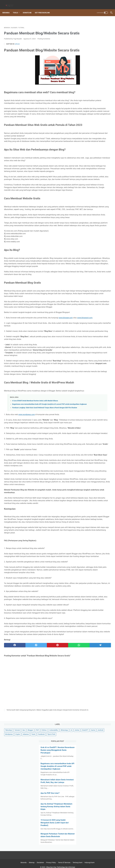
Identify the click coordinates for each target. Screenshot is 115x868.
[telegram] (68, 769)
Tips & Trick (88, 48)
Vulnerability (89, 31)
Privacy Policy (51, 860)
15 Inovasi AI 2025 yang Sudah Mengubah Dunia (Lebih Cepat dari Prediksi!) (96, 149)
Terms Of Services (64, 860)
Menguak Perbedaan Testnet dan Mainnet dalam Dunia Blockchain (97, 166)
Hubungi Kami (89, 860)
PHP (94, 27)
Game (103, 35)
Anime (87, 35)
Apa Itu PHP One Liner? (95, 117)
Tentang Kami (77, 860)
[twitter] (25, 769)
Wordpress (96, 40)
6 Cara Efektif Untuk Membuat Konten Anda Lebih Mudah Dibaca (35, 468)
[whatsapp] (54, 769)
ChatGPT (95, 35)
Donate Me (29, 9)
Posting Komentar (44, 42)
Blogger (87, 27)
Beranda (8, 9)
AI (107, 31)
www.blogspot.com (16, 375)
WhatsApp (99, 31)
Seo (103, 23)
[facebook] (11, 769)
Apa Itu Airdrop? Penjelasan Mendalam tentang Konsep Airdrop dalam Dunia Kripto (96, 131)
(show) (17, 47)
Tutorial (96, 23)
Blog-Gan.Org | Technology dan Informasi (61, 865)
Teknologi (88, 23)
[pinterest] (40, 769)
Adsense (87, 44)
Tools (17, 9)
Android (87, 40)
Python (101, 27)
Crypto (105, 40)
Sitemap (32, 860)
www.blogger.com (66, 372)
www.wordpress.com (27, 487)
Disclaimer (40, 860)
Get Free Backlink (44, 9)
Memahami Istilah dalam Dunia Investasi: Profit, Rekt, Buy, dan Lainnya (97, 104)
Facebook (103, 44)
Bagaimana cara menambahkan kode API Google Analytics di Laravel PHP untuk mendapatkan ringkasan (96, 85)
